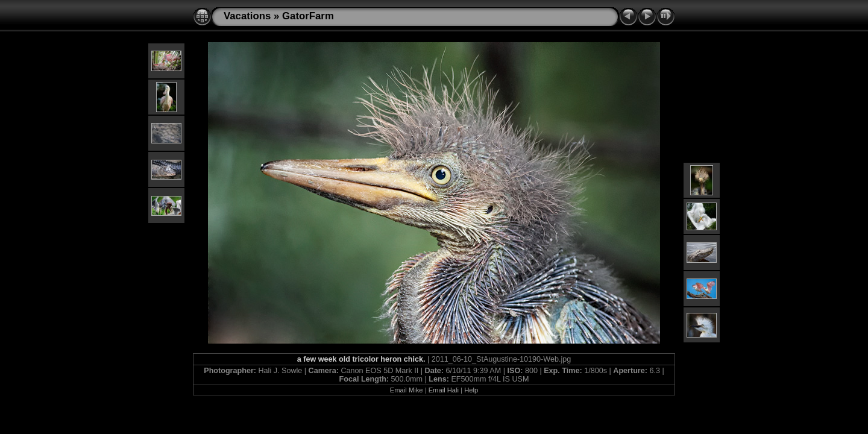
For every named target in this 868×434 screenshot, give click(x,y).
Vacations (247, 16)
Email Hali (444, 390)
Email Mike (407, 390)
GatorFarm (308, 16)
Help (471, 390)
